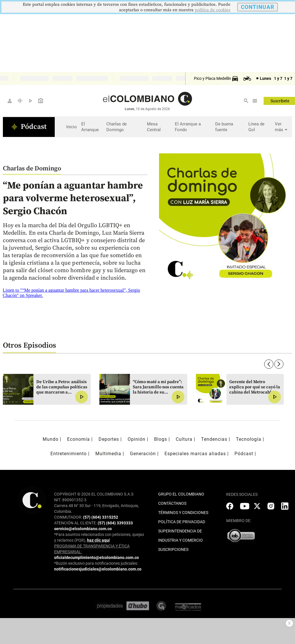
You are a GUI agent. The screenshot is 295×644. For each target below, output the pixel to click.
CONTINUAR (258, 7)
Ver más (282, 127)
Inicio (72, 127)
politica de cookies (213, 10)
